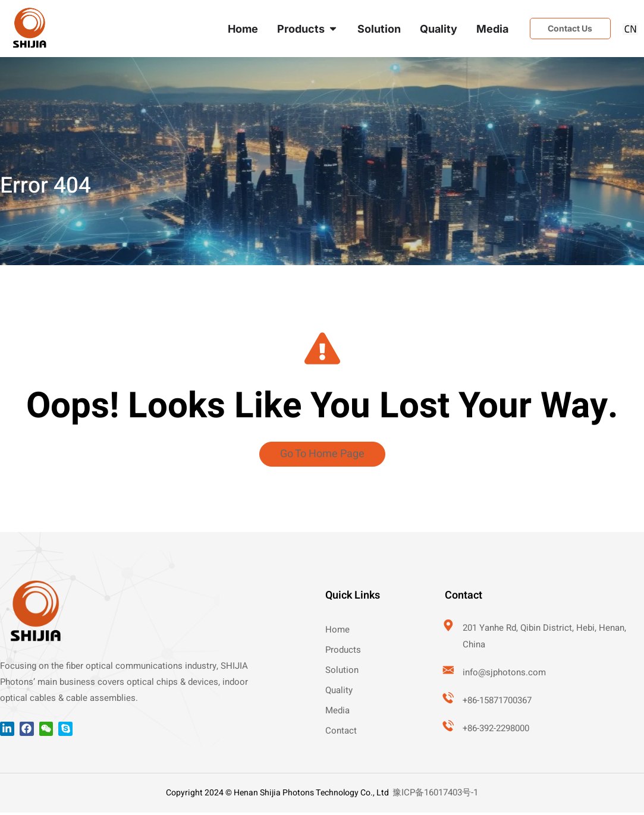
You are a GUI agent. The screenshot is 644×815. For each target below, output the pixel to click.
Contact (341, 733)
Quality (339, 693)
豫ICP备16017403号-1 (435, 795)
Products (343, 652)
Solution (342, 672)
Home (337, 632)
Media (337, 713)
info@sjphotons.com (505, 675)
